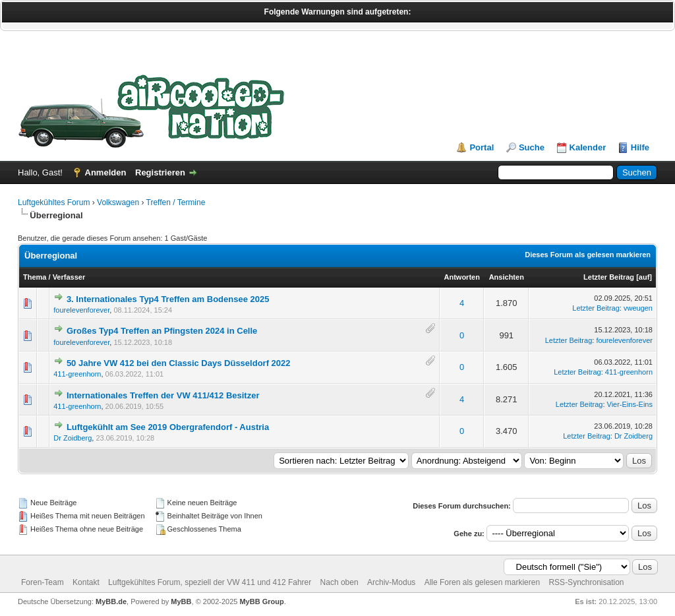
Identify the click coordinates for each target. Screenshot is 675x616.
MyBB (181, 601)
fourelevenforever (81, 310)
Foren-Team (43, 582)
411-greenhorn (77, 374)
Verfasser (69, 277)
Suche (532, 147)
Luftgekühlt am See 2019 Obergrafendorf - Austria (168, 427)
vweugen (638, 308)
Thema (35, 277)
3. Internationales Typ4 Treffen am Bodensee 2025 (168, 299)
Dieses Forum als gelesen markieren (588, 255)
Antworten (462, 277)
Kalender (588, 147)
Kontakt (86, 582)
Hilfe (640, 147)
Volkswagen (118, 202)
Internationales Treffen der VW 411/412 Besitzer (163, 395)
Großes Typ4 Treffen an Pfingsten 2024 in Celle (162, 331)
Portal (482, 147)
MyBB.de (111, 601)
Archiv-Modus (391, 582)
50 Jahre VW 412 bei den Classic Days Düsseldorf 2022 (179, 363)
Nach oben (339, 582)
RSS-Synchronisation (586, 582)
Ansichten (507, 277)
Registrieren (160, 172)
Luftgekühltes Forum (54, 202)
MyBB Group (261, 601)
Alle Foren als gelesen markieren (482, 582)
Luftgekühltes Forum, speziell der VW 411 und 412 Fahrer (210, 582)
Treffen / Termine (176, 202)
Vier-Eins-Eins (630, 404)
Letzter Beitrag (609, 277)
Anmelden (106, 172)
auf (644, 277)
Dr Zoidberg (73, 438)
